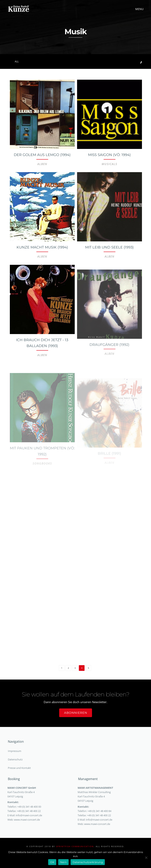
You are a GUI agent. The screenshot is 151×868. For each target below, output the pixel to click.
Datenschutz (15, 759)
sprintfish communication (75, 846)
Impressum (15, 751)
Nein (63, 862)
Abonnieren (76, 713)
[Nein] (146, 858)
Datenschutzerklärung (88, 862)
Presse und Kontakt (19, 768)
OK (52, 862)
